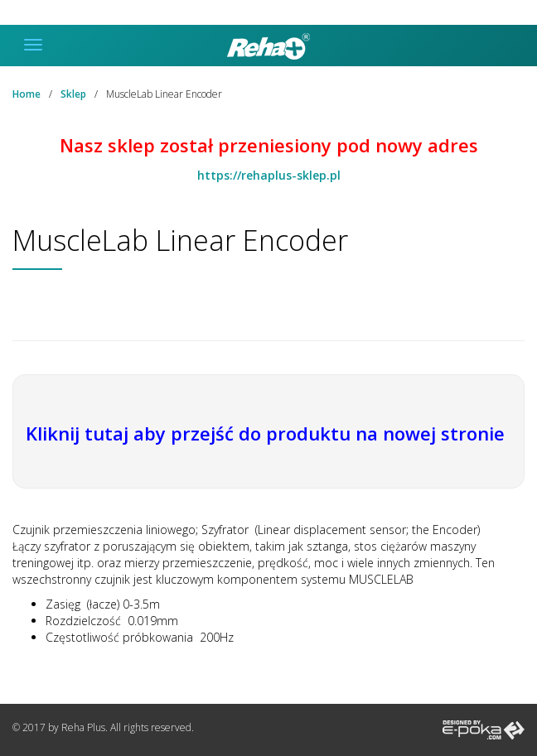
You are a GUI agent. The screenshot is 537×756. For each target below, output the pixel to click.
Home (27, 94)
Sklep (73, 94)
